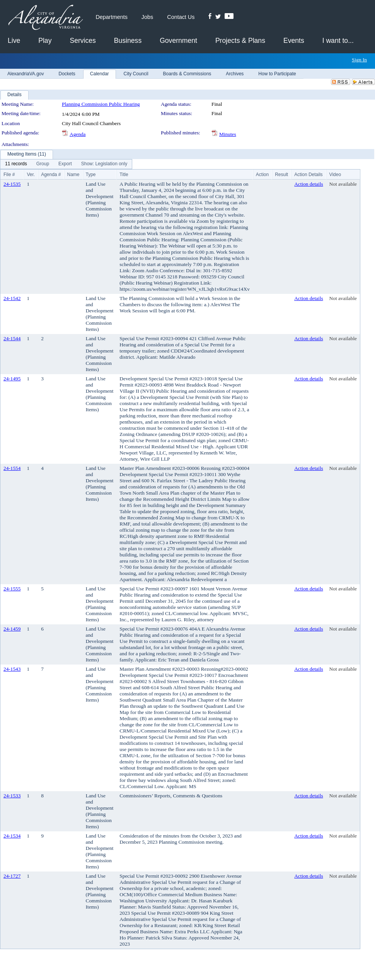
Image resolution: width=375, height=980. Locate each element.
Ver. (31, 175)
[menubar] (66, 164)
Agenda (78, 134)
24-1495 (12, 379)
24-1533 (12, 796)
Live (14, 41)
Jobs (147, 17)
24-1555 (12, 589)
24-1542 (12, 298)
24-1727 (12, 876)
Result (281, 175)
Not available (343, 184)
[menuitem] (16, 164)
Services (83, 41)
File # (9, 175)
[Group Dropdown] (43, 164)
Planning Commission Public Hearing (101, 104)
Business (128, 41)
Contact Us (181, 17)
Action (262, 175)
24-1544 (12, 338)
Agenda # (51, 175)
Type (91, 175)
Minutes (228, 134)
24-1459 (12, 629)
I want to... (338, 41)
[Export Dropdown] (65, 164)
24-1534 (12, 836)
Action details (309, 184)
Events (294, 41)
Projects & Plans (240, 41)
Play (45, 41)
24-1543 (12, 669)
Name (73, 175)
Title (124, 175)
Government (178, 41)
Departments (111, 17)
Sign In (359, 60)
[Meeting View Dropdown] (104, 164)
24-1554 (12, 468)
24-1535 (12, 184)
